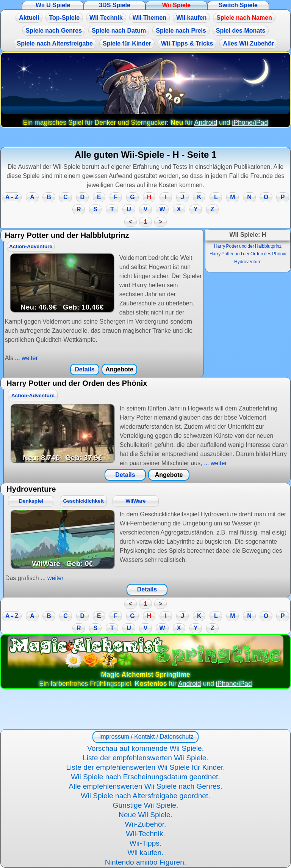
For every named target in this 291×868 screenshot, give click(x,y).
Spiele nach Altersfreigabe (55, 43)
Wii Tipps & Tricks (187, 43)
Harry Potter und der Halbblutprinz (248, 246)
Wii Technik (106, 18)
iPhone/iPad (250, 123)
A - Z (12, 197)
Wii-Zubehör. (146, 824)
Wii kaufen (191, 18)
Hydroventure (248, 262)
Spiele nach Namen (244, 18)
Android (206, 123)
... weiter (26, 358)
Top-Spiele (64, 18)
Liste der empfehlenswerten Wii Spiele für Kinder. (145, 767)
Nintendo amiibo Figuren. (145, 862)
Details (84, 369)
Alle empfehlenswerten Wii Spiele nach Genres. (145, 786)
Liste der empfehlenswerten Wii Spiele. (145, 758)
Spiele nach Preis (181, 31)
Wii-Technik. (145, 834)
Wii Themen (150, 18)
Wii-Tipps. (146, 843)
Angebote (119, 369)
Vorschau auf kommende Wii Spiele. (145, 748)
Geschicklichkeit (83, 501)
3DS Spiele (115, 5)
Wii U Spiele (53, 5)
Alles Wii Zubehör (248, 43)
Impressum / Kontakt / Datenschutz (145, 737)
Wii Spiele (176, 5)
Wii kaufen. (146, 853)
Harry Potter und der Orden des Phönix (248, 254)
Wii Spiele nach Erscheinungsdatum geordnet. (145, 777)
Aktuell (29, 18)
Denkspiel (31, 501)
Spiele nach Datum (119, 31)
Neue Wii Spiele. (145, 815)
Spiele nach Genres (54, 31)
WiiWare (135, 501)
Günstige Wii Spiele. (146, 805)
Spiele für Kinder (127, 43)
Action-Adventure (31, 246)
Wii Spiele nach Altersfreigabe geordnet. (145, 796)
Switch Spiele (238, 5)
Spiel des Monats (241, 31)
